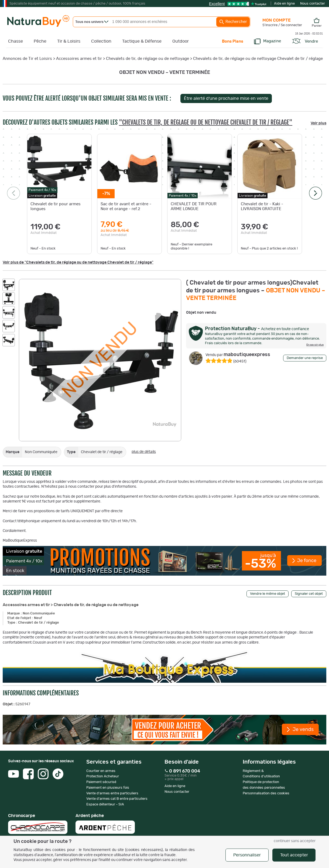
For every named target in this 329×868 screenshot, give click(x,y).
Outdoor (181, 41)
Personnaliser (247, 855)
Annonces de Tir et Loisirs (27, 59)
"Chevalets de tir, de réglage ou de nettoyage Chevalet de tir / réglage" (206, 122)
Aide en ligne (284, 4)
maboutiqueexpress (238, 355)
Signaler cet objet (309, 594)
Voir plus (318, 123)
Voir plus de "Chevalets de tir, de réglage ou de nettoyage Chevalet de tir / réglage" (78, 262)
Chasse (16, 41)
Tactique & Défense (142, 41)
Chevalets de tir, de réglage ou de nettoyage (148, 59)
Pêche (40, 41)
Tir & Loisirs (69, 41)
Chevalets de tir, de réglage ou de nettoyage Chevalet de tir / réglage (258, 59)
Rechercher (233, 22)
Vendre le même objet (268, 594)
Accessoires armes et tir (79, 59)
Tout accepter (294, 855)
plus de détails (144, 452)
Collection (101, 41)
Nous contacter (313, 4)
